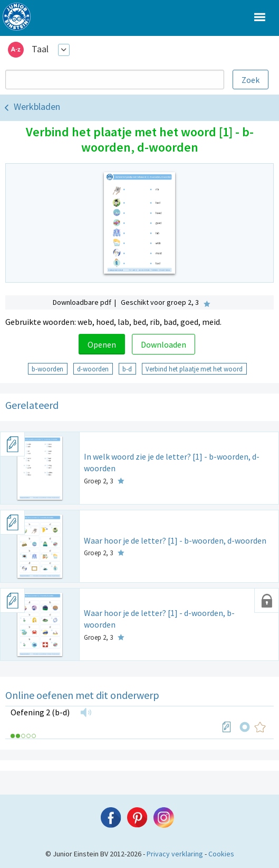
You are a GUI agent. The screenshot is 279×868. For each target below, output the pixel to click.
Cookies (221, 854)
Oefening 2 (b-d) (40, 712)
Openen (102, 344)
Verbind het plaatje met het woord (194, 369)
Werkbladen (37, 106)
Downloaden (163, 344)
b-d (127, 369)
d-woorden (93, 369)
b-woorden (47, 369)
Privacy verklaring (175, 854)
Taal (40, 49)
